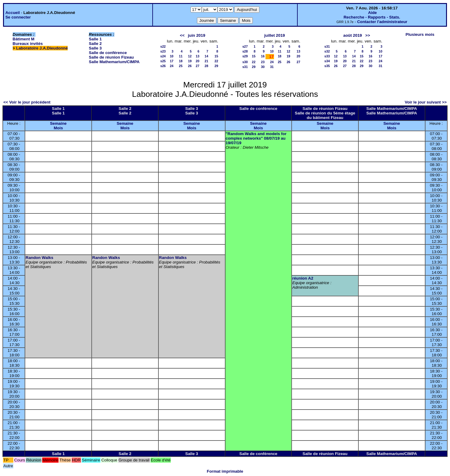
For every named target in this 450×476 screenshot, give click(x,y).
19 (190, 61)
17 (172, 61)
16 (263, 56)
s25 (163, 61)
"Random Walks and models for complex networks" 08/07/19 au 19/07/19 (256, 138)
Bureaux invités (28, 44)
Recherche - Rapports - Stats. (372, 17)
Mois (58, 128)
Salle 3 (95, 48)
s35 (327, 66)
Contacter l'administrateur (382, 22)
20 (198, 61)
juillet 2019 (275, 35)
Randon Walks (39, 258)
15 (216, 56)
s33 (327, 56)
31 (272, 67)
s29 (245, 56)
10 (172, 56)
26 (190, 66)
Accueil (13, 13)
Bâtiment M (24, 39)
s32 (327, 51)
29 (216, 66)
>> (368, 35)
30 (263, 67)
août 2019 (353, 35)
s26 (163, 66)
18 (181, 61)
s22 (163, 46)
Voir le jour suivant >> (426, 102)
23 (263, 62)
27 (198, 66)
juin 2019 (196, 35)
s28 (245, 51)
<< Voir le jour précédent (27, 102)
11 (181, 56)
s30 (245, 62)
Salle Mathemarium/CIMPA (114, 62)
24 (172, 66)
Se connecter (18, 17)
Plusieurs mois (420, 34)
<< (182, 35)
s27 (245, 46)
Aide (372, 13)
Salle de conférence (108, 53)
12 (190, 56)
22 (216, 61)
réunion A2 (303, 278)
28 (206, 66)
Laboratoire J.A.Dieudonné (42, 48)
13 (198, 56)
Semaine (58, 123)
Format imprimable (225, 471)
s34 (327, 61)
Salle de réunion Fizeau (111, 57)
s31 (245, 67)
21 (206, 61)
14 (206, 56)
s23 (163, 51)
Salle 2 (95, 44)
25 (181, 66)
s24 (163, 56)
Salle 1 (95, 39)
